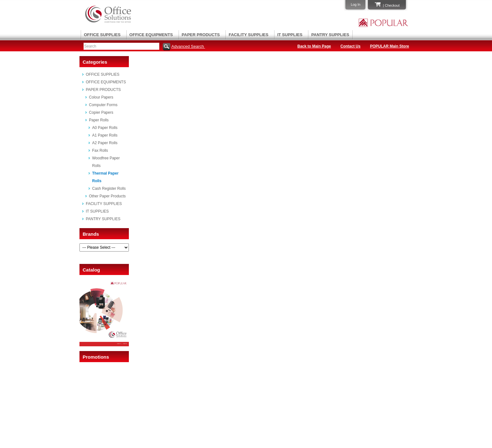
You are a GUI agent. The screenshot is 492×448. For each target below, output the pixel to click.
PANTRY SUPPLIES (330, 35)
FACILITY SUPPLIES (248, 35)
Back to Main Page (314, 46)
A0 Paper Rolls (105, 128)
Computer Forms (103, 105)
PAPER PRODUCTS (201, 35)
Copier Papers (101, 112)
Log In (356, 4)
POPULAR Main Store (390, 46)
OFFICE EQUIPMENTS (151, 35)
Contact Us (350, 46)
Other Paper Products (107, 196)
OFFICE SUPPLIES (102, 35)
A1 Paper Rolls (105, 135)
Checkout (392, 5)
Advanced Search (188, 46)
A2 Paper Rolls (105, 143)
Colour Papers (101, 97)
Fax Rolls (100, 150)
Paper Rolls (99, 120)
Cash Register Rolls (109, 189)
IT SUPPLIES (290, 35)
